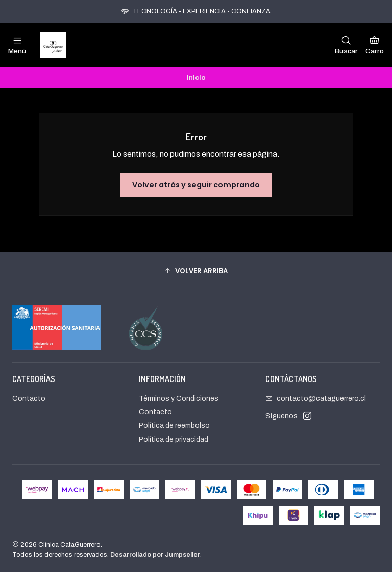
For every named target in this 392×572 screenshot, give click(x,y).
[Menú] (17, 45)
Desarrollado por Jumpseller (155, 555)
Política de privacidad (174, 439)
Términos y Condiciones (179, 399)
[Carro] (375, 45)
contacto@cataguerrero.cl (316, 399)
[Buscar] (346, 45)
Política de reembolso (174, 426)
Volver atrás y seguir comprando (196, 185)
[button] (196, 271)
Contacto (29, 399)
